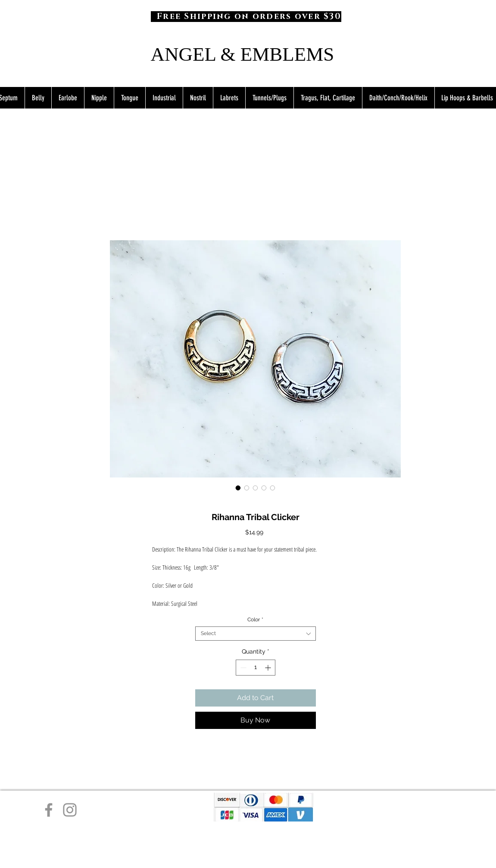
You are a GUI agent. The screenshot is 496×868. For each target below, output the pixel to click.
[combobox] (256, 634)
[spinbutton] (256, 668)
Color (255, 620)
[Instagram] (70, 810)
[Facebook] (49, 810)
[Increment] (269, 668)
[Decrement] (242, 668)
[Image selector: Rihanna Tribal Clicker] (238, 488)
